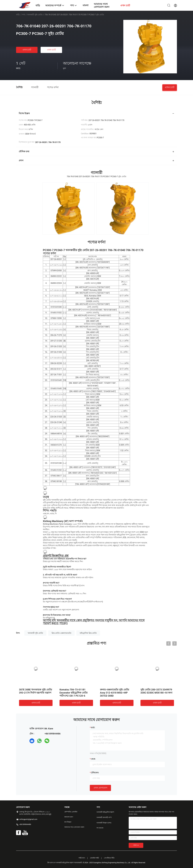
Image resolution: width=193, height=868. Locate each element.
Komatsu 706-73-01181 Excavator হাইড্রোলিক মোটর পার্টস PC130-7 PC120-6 (74, 693)
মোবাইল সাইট (95, 858)
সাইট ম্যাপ (82, 858)
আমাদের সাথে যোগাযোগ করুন (74, 827)
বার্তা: (93, 728)
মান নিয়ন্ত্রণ (68, 822)
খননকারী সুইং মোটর (35, 15)
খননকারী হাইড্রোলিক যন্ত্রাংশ (105, 812)
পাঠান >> (136, 845)
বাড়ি (18, 15)
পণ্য (24, 15)
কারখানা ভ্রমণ (69, 817)
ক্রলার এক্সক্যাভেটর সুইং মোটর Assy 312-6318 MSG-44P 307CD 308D (115, 693)
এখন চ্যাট (27, 50)
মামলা (86, 5)
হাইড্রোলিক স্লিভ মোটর (88, 633)
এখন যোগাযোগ (100, 788)
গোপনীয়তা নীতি (109, 858)
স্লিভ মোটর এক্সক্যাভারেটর (61, 633)
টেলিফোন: (95, 773)
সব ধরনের (100, 828)
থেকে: (93, 759)
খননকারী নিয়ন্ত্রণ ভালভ (104, 823)
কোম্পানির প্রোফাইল (71, 812)
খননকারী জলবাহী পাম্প (104, 817)
